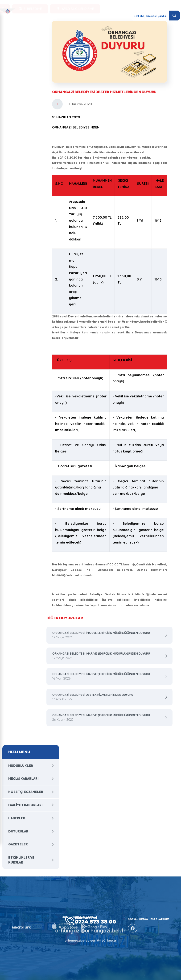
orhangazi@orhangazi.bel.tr (90, 927)
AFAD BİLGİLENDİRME (75, 16)
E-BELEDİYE (30, 16)
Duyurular (18, 831)
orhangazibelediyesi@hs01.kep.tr (90, 937)
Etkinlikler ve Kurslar (21, 860)
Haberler (17, 818)
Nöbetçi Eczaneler (26, 792)
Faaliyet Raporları (25, 805)
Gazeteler (18, 844)
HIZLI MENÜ (19, 752)
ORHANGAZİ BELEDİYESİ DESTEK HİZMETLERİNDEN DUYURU (108, 697)
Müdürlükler (21, 766)
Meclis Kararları (23, 779)
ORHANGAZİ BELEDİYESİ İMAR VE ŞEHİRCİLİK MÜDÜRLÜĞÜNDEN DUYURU (108, 635)
